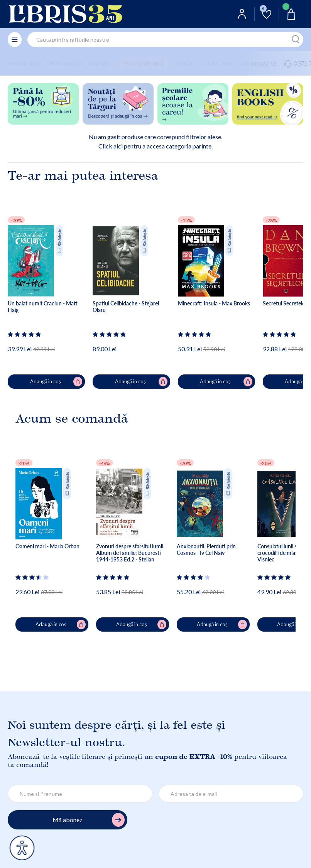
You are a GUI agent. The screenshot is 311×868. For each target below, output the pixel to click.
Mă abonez (89, 820)
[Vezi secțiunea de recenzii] (25, 334)
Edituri (186, 63)
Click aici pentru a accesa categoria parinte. (155, 146)
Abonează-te (259, 63)
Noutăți (99, 63)
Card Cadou (218, 63)
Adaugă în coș (56, 382)
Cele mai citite (23, 63)
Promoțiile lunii (143, 63)
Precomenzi (65, 63)
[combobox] (165, 40)
